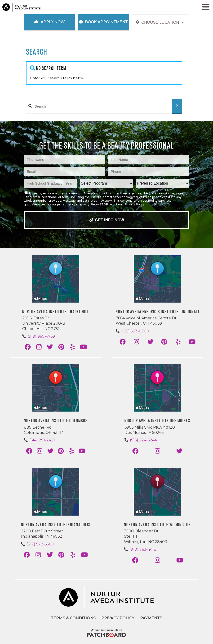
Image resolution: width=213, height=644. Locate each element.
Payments (151, 618)
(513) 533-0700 (135, 331)
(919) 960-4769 (41, 336)
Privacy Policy (135, 204)
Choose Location (160, 22)
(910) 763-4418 (143, 549)
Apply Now (50, 22)
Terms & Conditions (73, 618)
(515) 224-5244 (143, 440)
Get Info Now (107, 220)
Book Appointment (103, 22)
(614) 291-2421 (42, 440)
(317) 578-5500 (40, 544)
